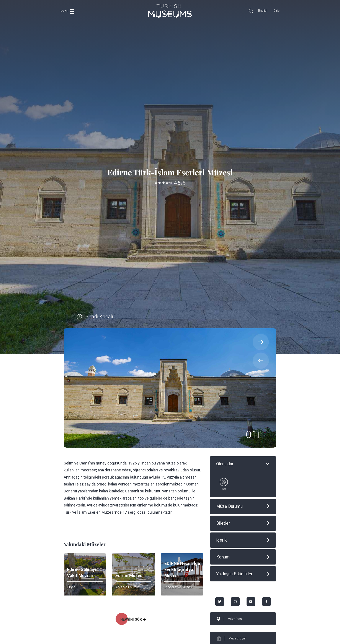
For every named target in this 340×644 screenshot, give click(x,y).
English (263, 11)
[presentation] (261, 361)
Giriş (276, 11)
